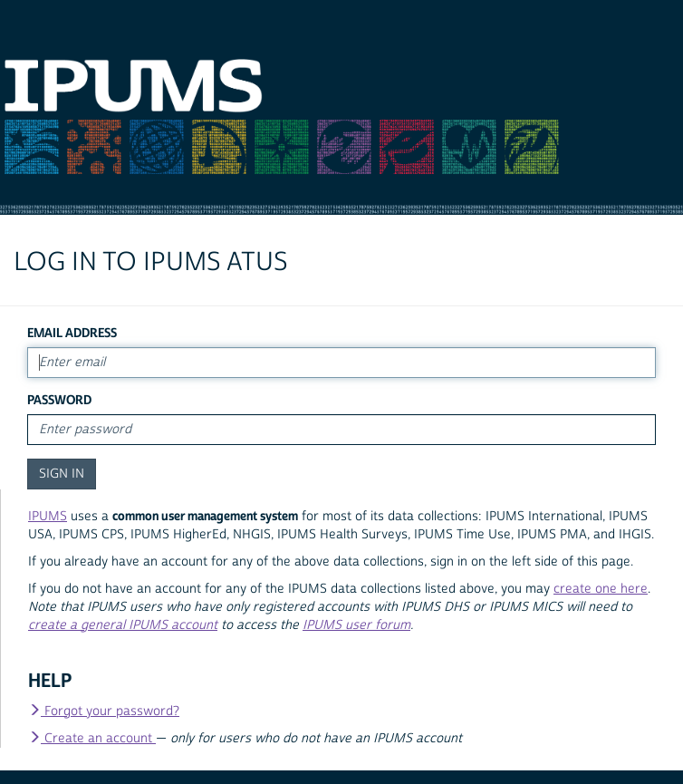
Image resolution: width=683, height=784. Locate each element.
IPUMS (48, 517)
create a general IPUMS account (123, 625)
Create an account (92, 739)
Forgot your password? (104, 711)
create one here (601, 589)
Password (59, 400)
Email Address (72, 333)
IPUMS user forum (356, 625)
